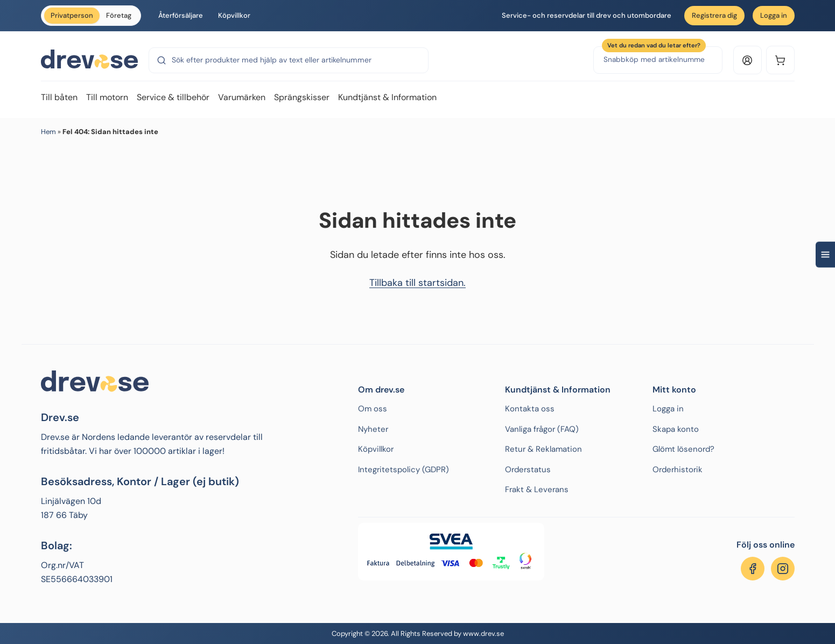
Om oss (373, 409)
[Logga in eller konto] (748, 60)
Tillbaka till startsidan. (417, 283)
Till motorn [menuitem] (107, 97)
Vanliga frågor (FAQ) (542, 429)
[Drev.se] (89, 60)
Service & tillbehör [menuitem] (173, 97)
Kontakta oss (530, 409)
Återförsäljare (181, 15)
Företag (119, 15)
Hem (48, 132)
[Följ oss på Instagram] (783, 569)
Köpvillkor (234, 15)
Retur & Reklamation (543, 449)
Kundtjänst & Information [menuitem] (387, 97)
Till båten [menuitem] (59, 97)
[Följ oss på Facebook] (753, 569)
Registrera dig (714, 15)
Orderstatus (528, 470)
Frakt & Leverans (537, 489)
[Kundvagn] (780, 60)
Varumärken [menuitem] (242, 97)
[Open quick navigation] (825, 255)
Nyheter (373, 429)
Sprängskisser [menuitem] (302, 97)
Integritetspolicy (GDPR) (404, 470)
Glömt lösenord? (683, 449)
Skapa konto (676, 429)
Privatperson (72, 15)
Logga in (774, 15)
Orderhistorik (678, 470)
